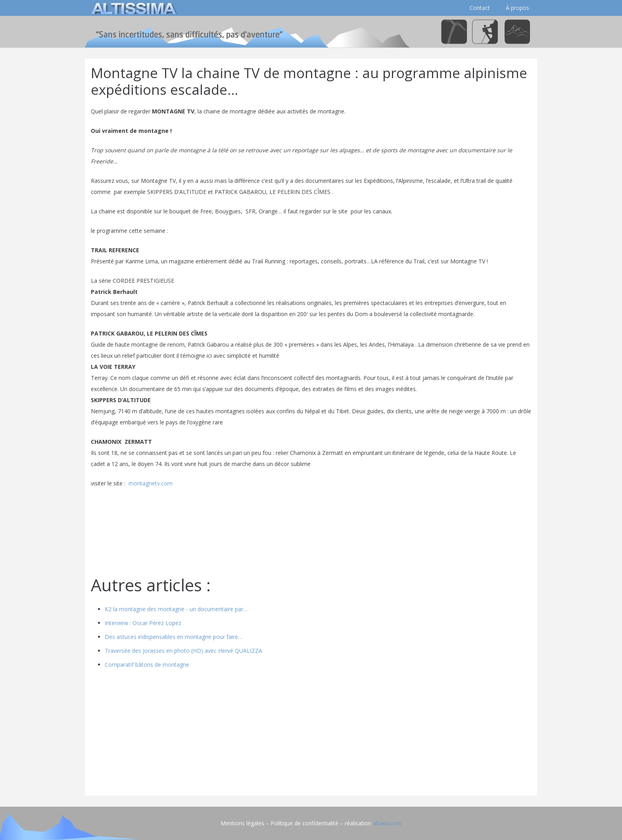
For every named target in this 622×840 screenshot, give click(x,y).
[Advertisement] (311, 734)
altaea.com (387, 823)
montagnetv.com (151, 483)
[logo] (132, 8)
